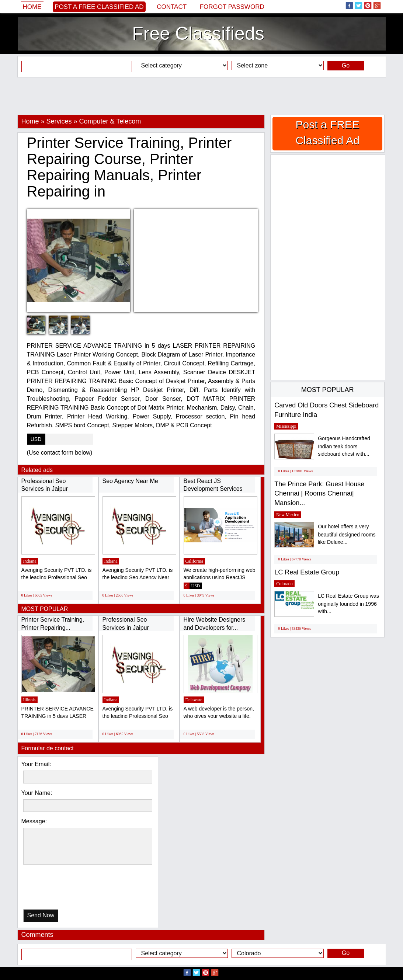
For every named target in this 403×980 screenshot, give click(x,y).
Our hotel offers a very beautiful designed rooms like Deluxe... (347, 534)
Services (59, 121)
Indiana (30, 561)
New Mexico (288, 515)
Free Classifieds (198, 34)
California (194, 561)
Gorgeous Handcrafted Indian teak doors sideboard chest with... (344, 446)
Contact (172, 7)
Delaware (194, 700)
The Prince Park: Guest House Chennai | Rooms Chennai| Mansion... (319, 494)
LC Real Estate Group (307, 572)
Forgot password (232, 7)
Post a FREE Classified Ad (99, 7)
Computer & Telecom (110, 121)
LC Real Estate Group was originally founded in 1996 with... (348, 604)
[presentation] (61, 889)
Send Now (41, 915)
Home (32, 7)
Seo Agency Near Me (130, 481)
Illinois (29, 700)
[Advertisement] (202, 96)
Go (346, 65)
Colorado (284, 584)
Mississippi (286, 426)
